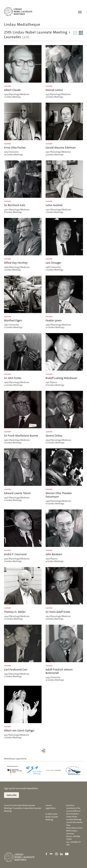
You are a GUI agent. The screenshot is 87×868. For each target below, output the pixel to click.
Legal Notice (51, 808)
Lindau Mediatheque (22, 24)
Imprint (49, 805)
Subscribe (11, 795)
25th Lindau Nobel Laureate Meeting (36, 32)
